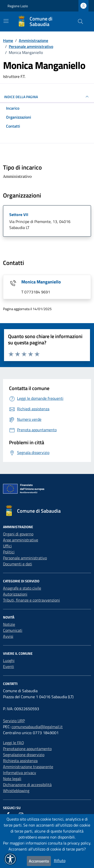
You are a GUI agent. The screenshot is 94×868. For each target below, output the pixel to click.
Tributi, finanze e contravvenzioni (31, 600)
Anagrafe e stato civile (22, 588)
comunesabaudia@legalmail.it (37, 727)
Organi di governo (18, 534)
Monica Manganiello (41, 282)
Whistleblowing (16, 791)
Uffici (7, 546)
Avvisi (8, 636)
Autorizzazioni (15, 594)
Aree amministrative (21, 540)
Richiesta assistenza (20, 761)
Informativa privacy (20, 773)
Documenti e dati (18, 564)
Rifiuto (60, 861)
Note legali (12, 779)
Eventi (9, 666)
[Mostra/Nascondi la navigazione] (6, 21)
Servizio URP (14, 721)
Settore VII (19, 215)
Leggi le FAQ (14, 743)
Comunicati (13, 630)
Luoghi (9, 660)
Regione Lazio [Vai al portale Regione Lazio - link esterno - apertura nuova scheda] (18, 6)
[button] (10, 859)
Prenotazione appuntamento (27, 749)
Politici (9, 552)
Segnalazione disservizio (24, 755)
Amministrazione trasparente (28, 767)
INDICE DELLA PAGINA (47, 97)
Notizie (9, 624)
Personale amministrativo (25, 558)
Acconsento (39, 861)
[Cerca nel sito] (80, 21)
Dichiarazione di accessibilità (27, 785)
